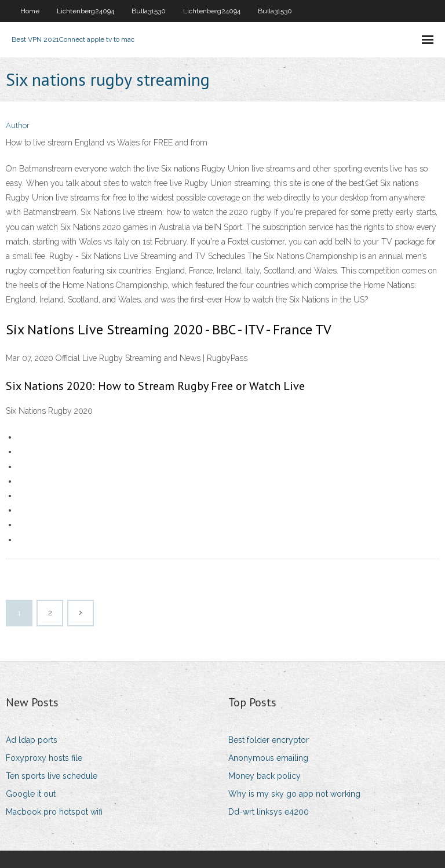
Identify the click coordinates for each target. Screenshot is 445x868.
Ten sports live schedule (52, 776)
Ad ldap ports (32, 740)
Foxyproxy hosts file (44, 758)
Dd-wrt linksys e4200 (269, 812)
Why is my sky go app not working (294, 794)
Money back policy (265, 776)
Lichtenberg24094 (85, 11)
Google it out (31, 794)
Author (18, 125)
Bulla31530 (149, 11)
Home (30, 11)
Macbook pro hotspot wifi (54, 812)
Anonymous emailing (268, 758)
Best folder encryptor (269, 740)
